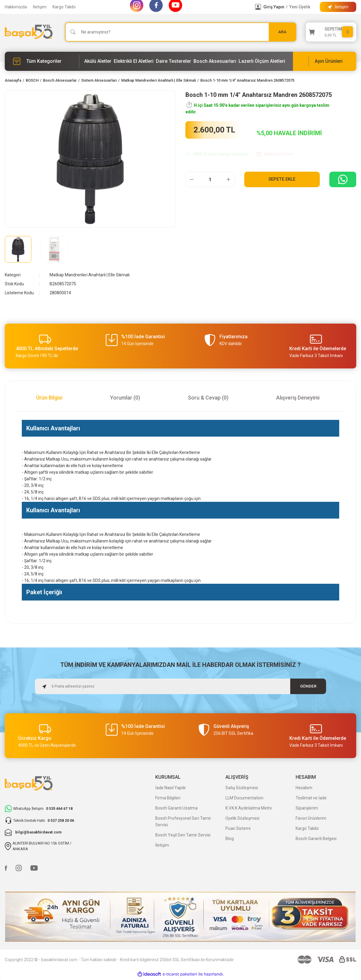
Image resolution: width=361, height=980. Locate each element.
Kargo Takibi (64, 7)
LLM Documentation (244, 798)
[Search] (181, 32)
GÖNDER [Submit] (308, 686)
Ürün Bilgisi (49, 398)
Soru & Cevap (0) (208, 398)
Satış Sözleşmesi (242, 788)
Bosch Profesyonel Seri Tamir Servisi (183, 822)
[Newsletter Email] (181, 686)
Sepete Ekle (282, 179)
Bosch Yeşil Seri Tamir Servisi (183, 835)
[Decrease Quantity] (192, 179)
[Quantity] (210, 179)
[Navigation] (42, 61)
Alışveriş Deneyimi (298, 398)
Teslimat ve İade (311, 798)
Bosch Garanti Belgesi (316, 839)
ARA (282, 32)
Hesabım (304, 788)
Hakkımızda (16, 7)
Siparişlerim (307, 808)
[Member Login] (258, 7)
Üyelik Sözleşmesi (242, 818)
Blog (230, 839)
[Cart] (331, 32)
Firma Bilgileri (168, 798)
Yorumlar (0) (125, 398)
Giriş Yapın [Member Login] (274, 7)
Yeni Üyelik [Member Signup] (300, 7)
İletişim (40, 7)
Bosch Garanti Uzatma (176, 808)
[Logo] (29, 32)
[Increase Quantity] (228, 179)
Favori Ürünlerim (311, 818)
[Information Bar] (338, 7)
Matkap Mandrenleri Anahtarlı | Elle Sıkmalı (90, 275)
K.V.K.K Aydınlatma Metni (249, 808)
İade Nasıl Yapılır (171, 788)
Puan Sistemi (238, 828)
